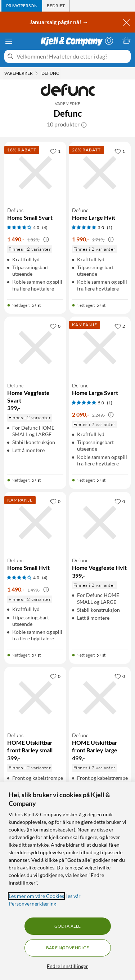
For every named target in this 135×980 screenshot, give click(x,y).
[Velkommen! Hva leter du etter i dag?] (72, 56)
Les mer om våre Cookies (36, 896)
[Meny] (9, 41)
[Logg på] (109, 40)
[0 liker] (55, 326)
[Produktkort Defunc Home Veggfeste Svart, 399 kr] (35, 348)
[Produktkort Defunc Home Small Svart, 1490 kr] (35, 173)
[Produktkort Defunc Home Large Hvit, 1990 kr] (100, 173)
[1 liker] (55, 151)
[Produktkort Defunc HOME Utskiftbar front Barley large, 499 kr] (100, 698)
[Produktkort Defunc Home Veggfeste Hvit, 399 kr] (100, 523)
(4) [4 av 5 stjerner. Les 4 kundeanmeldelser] (45, 227)
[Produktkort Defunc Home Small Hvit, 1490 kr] (35, 523)
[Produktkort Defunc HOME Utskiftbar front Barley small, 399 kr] (35, 698)
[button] (84, 124)
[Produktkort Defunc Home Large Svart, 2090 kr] (100, 348)
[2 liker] (120, 326)
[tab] (22, 6)
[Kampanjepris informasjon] (46, 240)
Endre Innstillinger (67, 966)
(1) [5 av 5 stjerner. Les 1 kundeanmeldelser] (110, 227)
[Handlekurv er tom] (126, 40)
